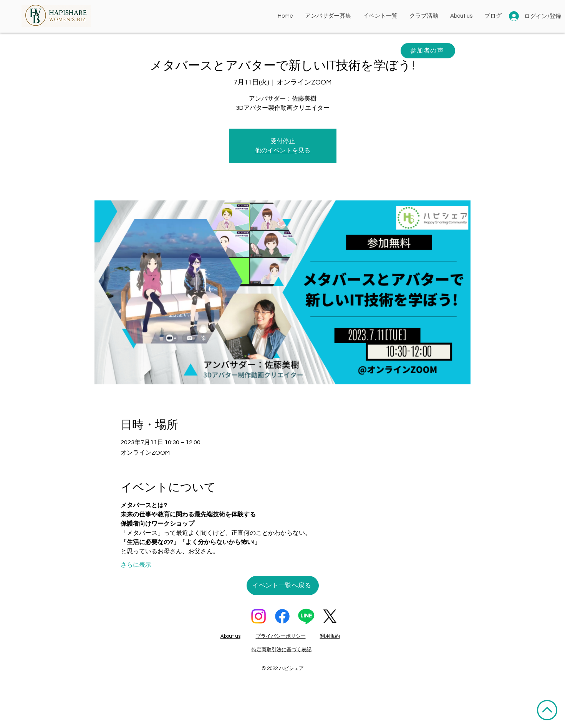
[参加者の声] (428, 51)
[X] (330, 616)
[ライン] (306, 616)
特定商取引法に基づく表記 (282, 650)
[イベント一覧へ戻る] (283, 586)
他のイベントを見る (283, 151)
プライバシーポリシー (281, 636)
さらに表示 (136, 565)
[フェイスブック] (282, 616)
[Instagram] (258, 616)
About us (230, 636)
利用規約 (330, 636)
